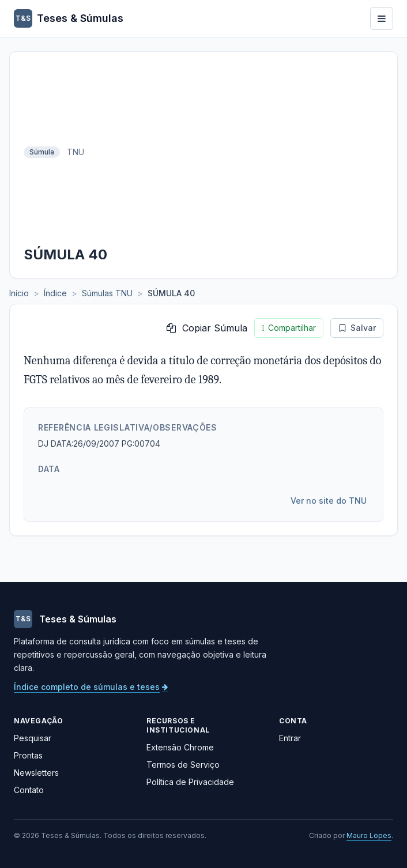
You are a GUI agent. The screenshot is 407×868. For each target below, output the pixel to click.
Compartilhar (289, 328)
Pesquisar (33, 738)
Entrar (290, 738)
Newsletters (36, 773)
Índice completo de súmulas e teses (91, 687)
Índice (55, 293)
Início (19, 293)
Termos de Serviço (183, 765)
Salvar (357, 328)
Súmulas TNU (107, 293)
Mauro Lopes (369, 835)
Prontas (28, 755)
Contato (29, 790)
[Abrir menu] (382, 18)
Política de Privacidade (190, 782)
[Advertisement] (237, 152)
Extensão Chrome (180, 747)
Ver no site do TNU (329, 501)
